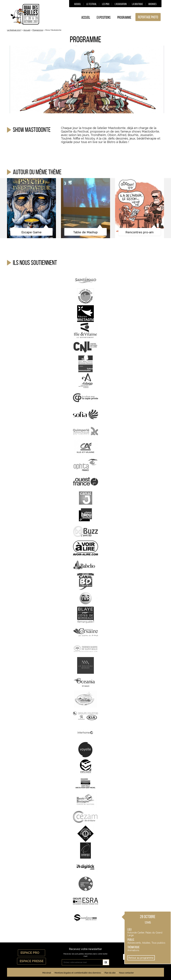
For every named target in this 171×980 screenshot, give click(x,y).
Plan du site (110, 973)
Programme (124, 17)
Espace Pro (31, 953)
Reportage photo (148, 17)
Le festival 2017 (14, 30)
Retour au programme (141, 958)
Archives (152, 4)
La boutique (137, 4)
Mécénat (47, 973)
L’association (121, 4)
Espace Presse (31, 961)
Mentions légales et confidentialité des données (78, 973)
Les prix (106, 4)
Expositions (104, 17)
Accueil (78, 4)
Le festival (92, 4)
